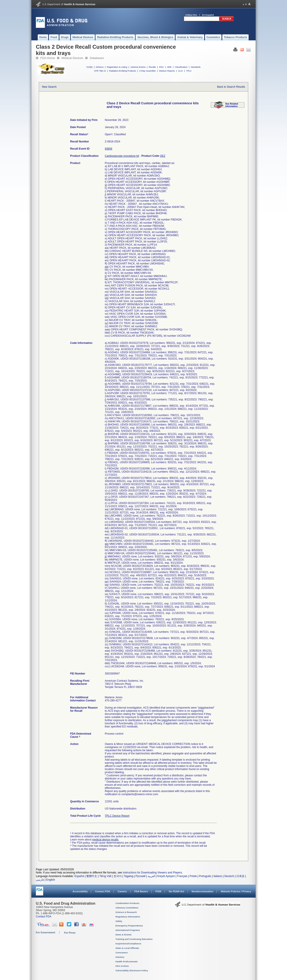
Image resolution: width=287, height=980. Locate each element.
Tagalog (129, 876)
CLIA (180, 71)
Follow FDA (191, 15)
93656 (108, 149)
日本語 (240, 876)
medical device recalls (105, 840)
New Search (49, 87)
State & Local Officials (127, 948)
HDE (169, 67)
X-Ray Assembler (148, 71)
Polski (193, 876)
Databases (97, 58)
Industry (120, 957)
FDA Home (48, 58)
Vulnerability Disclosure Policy (132, 970)
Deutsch (229, 876)
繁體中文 (92, 876)
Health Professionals (126, 961)
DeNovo (100, 67)
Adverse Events (138, 67)
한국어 (118, 876)
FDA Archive (122, 966)
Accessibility (80, 891)
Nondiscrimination (203, 891)
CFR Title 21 (100, 71)
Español (79, 876)
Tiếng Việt (105, 876)
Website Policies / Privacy (236, 891)
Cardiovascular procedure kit (122, 156)
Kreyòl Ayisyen (166, 876)
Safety (119, 921)
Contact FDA (103, 891)
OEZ (163, 156)
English (51, 880)
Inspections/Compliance (128, 944)
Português (205, 876)
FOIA (158, 891)
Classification (181, 67)
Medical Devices (72, 58)
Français (182, 876)
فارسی (40, 880)
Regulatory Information (128, 917)
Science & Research (126, 912)
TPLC (189, 71)
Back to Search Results (231, 87)
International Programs (128, 930)
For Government (46, 932)
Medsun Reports (167, 71)
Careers (122, 891)
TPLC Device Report (117, 816)
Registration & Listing (117, 67)
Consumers (122, 953)
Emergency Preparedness (129, 926)
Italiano (218, 876)
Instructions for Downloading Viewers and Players (152, 873)
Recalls (152, 67)
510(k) (90, 67)
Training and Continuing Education (134, 939)
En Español (208, 15)
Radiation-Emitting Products (123, 71)
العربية (151, 876)
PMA (161, 67)
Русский (140, 876)
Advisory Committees (127, 908)
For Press (70, 933)
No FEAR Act (176, 891)
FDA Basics (141, 891)
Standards (196, 67)
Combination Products (127, 903)
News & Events (123, 935)
